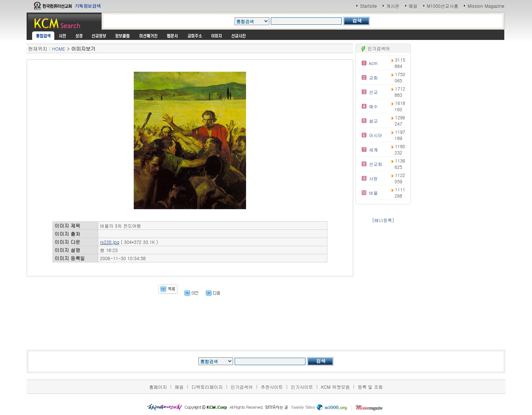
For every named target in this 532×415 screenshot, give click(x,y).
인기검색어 (242, 387)
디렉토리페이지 (207, 387)
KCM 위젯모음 (335, 387)
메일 (413, 6)
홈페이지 (158, 387)
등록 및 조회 (370, 387)
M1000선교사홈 (442, 6)
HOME (59, 49)
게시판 (393, 6)
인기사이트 (302, 387)
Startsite (368, 6)
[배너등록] (383, 220)
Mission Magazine (486, 6)
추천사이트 (272, 387)
